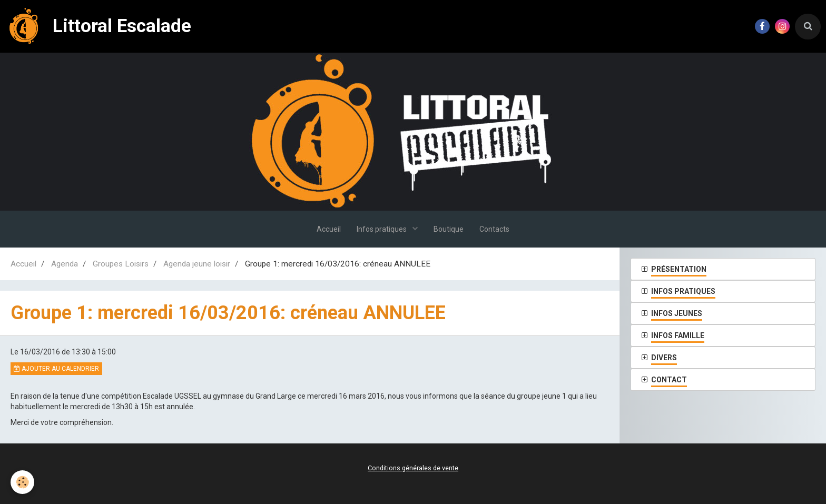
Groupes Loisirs (121, 264)
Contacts (494, 229)
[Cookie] (22, 482)
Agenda (65, 264)
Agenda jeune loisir (197, 264)
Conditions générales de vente (413, 468)
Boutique (449, 229)
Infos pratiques (382, 229)
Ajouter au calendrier (56, 369)
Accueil (329, 229)
